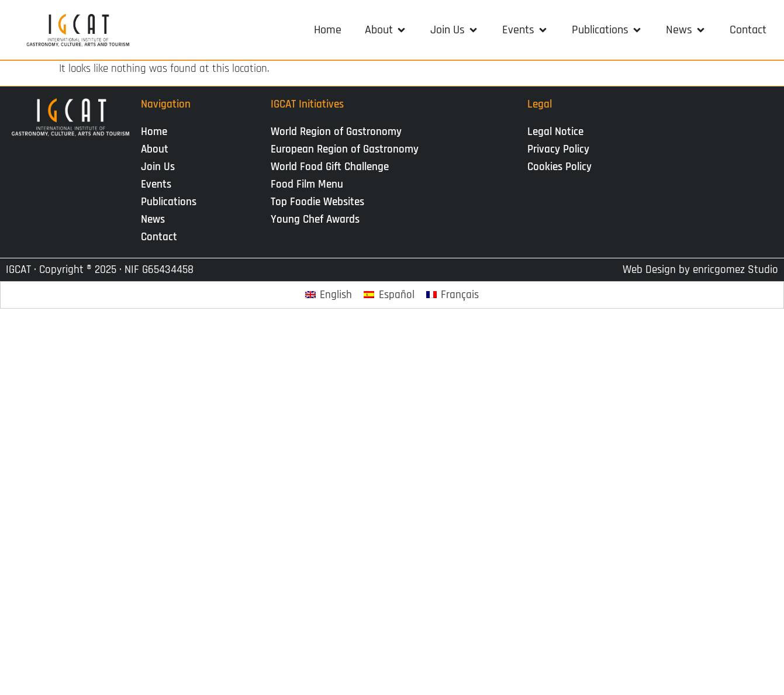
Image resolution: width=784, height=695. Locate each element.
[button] (386, 30)
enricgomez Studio (735, 270)
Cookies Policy (559, 167)
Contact (159, 237)
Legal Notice (555, 132)
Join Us (161, 167)
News (156, 219)
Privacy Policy (558, 149)
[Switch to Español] (389, 295)
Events (159, 184)
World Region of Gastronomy (336, 132)
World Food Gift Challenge (330, 167)
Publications (172, 202)
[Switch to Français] (453, 295)
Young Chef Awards (315, 219)
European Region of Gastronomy (345, 149)
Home (154, 132)
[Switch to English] (329, 295)
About (158, 149)
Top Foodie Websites (317, 202)
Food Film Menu (307, 184)
